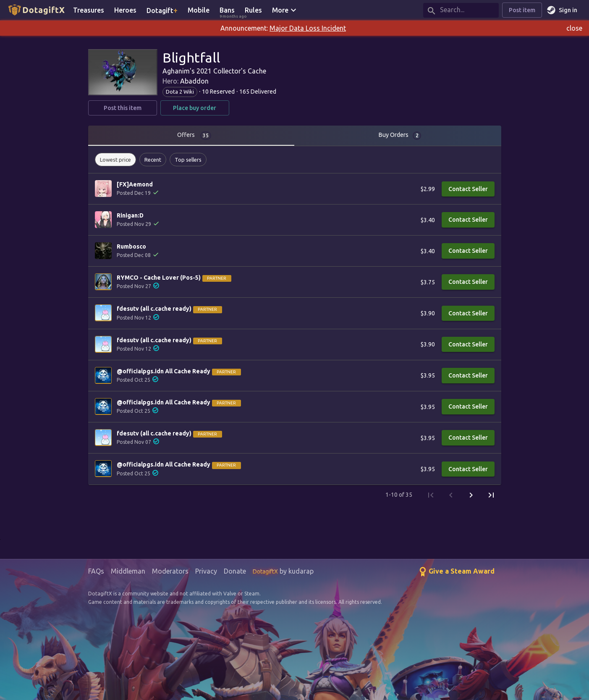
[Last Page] (491, 495)
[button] (115, 160)
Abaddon (194, 81)
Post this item (123, 108)
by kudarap (283, 571)
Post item (522, 10)
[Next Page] (471, 495)
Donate (235, 571)
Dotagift (162, 10)
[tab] (191, 136)
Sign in (563, 10)
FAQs (96, 571)
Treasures (89, 10)
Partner (217, 278)
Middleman (128, 571)
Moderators (170, 571)
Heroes (125, 10)
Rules (253, 10)
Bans (230, 11)
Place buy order (195, 108)
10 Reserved (218, 92)
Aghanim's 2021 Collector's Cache (214, 71)
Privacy (206, 571)
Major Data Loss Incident (308, 28)
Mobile (199, 10)
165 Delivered (258, 92)
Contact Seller (468, 189)
